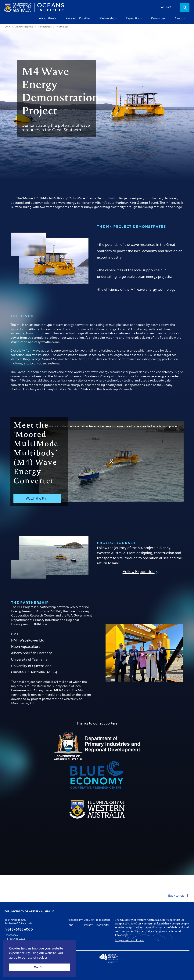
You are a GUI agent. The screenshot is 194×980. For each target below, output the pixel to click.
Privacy (88, 925)
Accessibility (75, 920)
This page (10, 973)
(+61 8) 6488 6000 (19, 929)
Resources (158, 18)
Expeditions (134, 18)
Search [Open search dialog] (185, 8)
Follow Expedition (139, 572)
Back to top (176, 895)
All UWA (166, 7)
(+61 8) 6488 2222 (15, 939)
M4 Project (62, 27)
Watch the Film (37, 498)
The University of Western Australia (29, 911)
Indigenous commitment (129, 940)
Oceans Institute (24, 27)
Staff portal (102, 925)
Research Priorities (78, 18)
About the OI (48, 18)
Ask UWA (89, 920)
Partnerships (108, 18)
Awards (180, 18)
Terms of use (103, 920)
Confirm (40, 967)
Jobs (70, 925)
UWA (7, 27)
